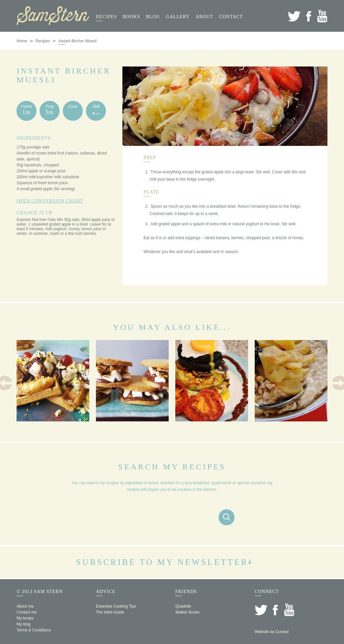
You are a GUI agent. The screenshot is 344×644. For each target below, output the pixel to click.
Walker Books (188, 612)
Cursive (282, 632)
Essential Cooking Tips (116, 606)
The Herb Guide (110, 612)
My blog (23, 624)
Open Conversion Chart (50, 201)
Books (131, 17)
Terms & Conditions (34, 630)
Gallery (178, 17)
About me (25, 606)
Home (22, 41)
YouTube (322, 16)
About (204, 17)
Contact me (27, 612)
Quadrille (183, 606)
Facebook (308, 16)
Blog (153, 17)
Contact (231, 17)
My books (25, 618)
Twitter (294, 16)
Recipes (106, 17)
